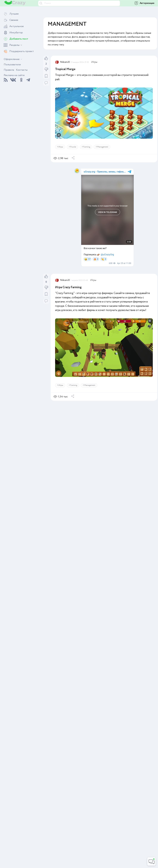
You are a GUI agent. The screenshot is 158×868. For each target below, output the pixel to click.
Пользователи (12, 65)
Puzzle (73, 147)
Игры (94, 62)
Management (103, 147)
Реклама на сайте (14, 75)
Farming (87, 147)
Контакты (22, 70)
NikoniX (65, 62)
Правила (9, 70)
